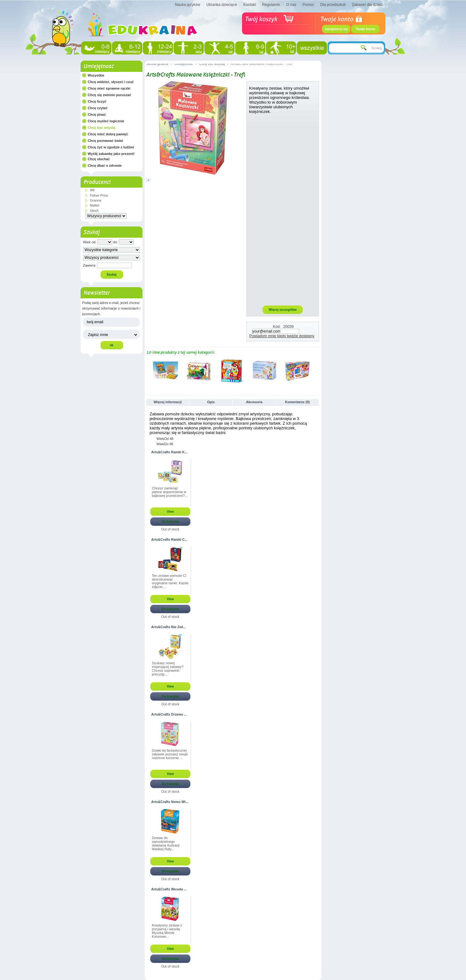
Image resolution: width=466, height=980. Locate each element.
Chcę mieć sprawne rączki (109, 88)
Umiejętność (98, 66)
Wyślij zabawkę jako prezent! (111, 154)
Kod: (277, 327)
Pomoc (308, 5)
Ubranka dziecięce (222, 5)
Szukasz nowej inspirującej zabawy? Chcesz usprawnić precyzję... (168, 669)
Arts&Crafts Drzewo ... (169, 714)
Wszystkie (96, 75)
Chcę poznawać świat (105, 141)
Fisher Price (99, 195)
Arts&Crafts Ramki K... (169, 452)
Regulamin (271, 5)
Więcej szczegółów (283, 310)
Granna (96, 200)
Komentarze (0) (297, 402)
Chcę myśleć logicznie (106, 121)
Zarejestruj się (336, 29)
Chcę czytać (98, 108)
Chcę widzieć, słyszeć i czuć (111, 82)
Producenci (97, 182)
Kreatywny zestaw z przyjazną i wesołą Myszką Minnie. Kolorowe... (167, 931)
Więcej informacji (168, 402)
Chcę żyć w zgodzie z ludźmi (111, 147)
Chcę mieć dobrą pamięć (108, 134)
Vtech (94, 211)
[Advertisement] (283, 209)
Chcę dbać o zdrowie (105, 166)
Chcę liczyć (97, 101)
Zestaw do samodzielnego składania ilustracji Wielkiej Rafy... (166, 843)
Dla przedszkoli (333, 5)
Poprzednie (148, 370)
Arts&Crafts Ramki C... (169, 539)
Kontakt (250, 5)
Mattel (95, 205)
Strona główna (157, 64)
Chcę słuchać (99, 159)
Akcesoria (254, 402)
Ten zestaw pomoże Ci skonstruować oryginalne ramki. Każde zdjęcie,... (170, 581)
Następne (317, 370)
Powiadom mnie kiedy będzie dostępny (282, 336)
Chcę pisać (97, 114)
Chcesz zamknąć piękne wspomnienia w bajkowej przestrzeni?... (170, 492)
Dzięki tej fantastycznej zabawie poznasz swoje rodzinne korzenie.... (170, 754)
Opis (211, 402)
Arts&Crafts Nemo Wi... (170, 802)
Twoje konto (365, 29)
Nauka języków (188, 5)
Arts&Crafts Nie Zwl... (168, 627)
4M (92, 190)
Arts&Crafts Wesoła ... (169, 889)
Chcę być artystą (101, 128)
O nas (291, 5)
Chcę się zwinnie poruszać (109, 95)
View (170, 512)
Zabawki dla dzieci (367, 5)
